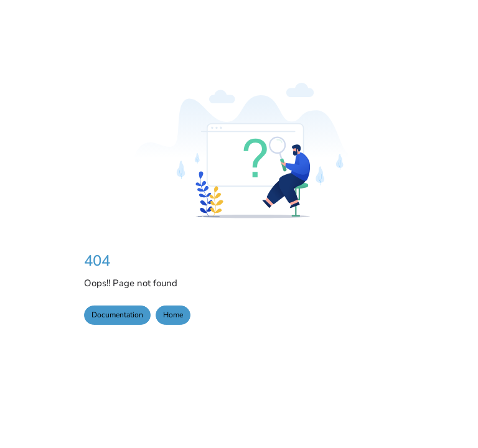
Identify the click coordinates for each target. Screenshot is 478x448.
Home (173, 315)
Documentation (117, 315)
